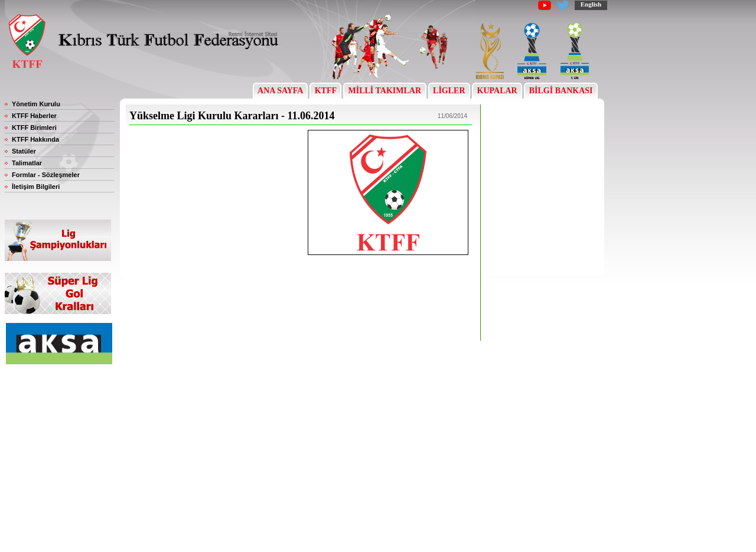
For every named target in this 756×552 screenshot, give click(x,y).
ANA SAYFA (280, 91)
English (591, 4)
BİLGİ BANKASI (561, 91)
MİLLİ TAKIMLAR (385, 91)
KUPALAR (497, 91)
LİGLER (449, 91)
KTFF (325, 91)
